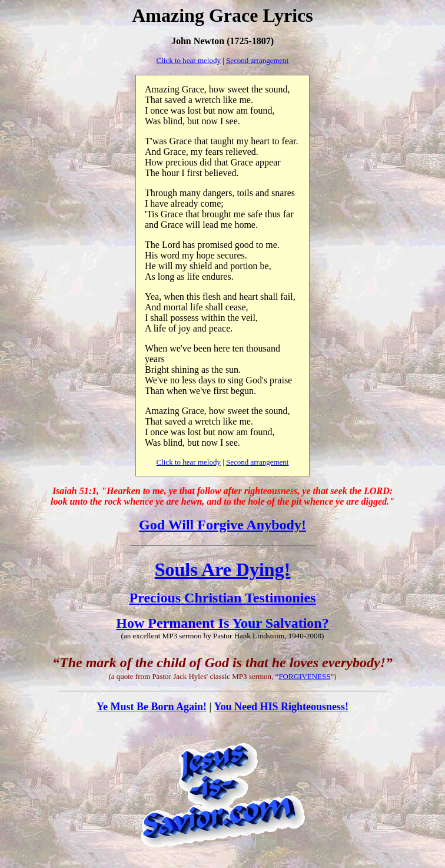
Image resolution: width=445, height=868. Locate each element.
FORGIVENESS (304, 676)
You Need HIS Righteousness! (282, 707)
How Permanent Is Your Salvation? (222, 623)
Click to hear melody (189, 60)
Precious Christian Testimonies (223, 598)
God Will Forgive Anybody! (222, 525)
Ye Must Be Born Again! (152, 707)
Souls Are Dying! (223, 569)
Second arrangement (257, 60)
